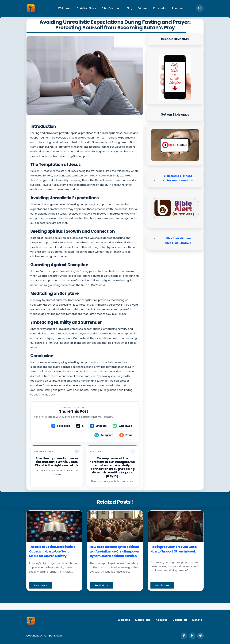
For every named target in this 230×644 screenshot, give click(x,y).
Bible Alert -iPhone (178, 238)
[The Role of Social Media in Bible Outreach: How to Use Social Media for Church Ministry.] (54, 526)
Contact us (180, 620)
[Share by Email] (126, 435)
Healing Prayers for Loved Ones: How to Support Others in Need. (174, 549)
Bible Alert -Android (178, 243)
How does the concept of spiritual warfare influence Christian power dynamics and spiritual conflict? (115, 551)
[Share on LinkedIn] (99, 426)
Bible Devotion (111, 8)
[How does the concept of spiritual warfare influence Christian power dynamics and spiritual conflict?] (115, 526)
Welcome (64, 8)
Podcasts (159, 8)
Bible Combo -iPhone (178, 176)
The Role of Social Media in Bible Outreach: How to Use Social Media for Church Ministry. (52, 551)
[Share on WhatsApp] (123, 426)
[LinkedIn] (192, 636)
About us (178, 8)
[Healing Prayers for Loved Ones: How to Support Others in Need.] (176, 526)
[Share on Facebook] (61, 426)
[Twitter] (200, 636)
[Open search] (200, 8)
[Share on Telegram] (104, 435)
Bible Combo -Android (178, 181)
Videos (143, 8)
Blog (129, 8)
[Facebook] (184, 636)
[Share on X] (80, 426)
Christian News (86, 8)
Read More (41, 585)
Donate (197, 620)
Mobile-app (143, 620)
